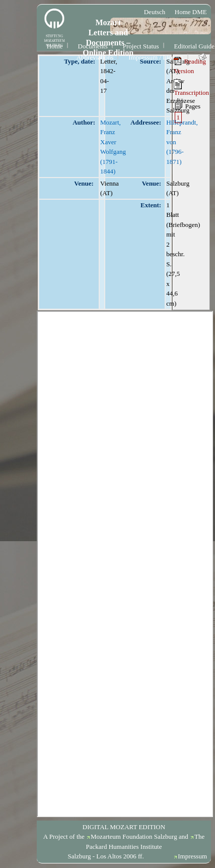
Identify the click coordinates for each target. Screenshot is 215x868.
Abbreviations (95, 57)
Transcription (191, 88)
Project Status (141, 46)
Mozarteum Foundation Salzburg (134, 836)
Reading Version (190, 66)
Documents (93, 46)
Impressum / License (156, 57)
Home (55, 46)
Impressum (192, 856)
